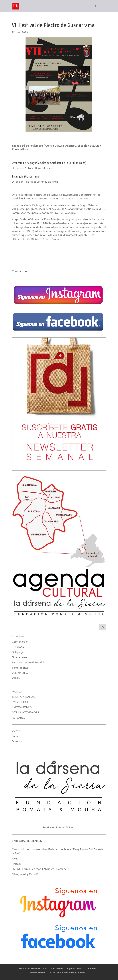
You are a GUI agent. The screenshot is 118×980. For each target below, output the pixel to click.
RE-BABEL (19, 718)
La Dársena (57, 969)
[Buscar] (103, 627)
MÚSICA (17, 692)
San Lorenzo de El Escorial (28, 662)
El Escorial (18, 647)
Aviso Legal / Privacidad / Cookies (67, 973)
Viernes (17, 731)
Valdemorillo (20, 673)
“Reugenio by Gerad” (25, 874)
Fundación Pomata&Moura (59, 827)
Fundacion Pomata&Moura (33, 969)
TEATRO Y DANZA (23, 697)
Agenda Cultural (76, 969)
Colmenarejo (20, 642)
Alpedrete (18, 636)
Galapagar (18, 652)
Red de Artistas (37, 973)
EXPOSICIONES (22, 707)
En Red (92, 969)
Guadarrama (20, 657)
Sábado (16, 736)
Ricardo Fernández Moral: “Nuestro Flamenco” (40, 869)
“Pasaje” (17, 864)
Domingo (18, 741)
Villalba (16, 678)
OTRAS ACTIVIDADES (25, 712)
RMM (15, 859)
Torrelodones (20, 668)
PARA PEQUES (21, 702)
